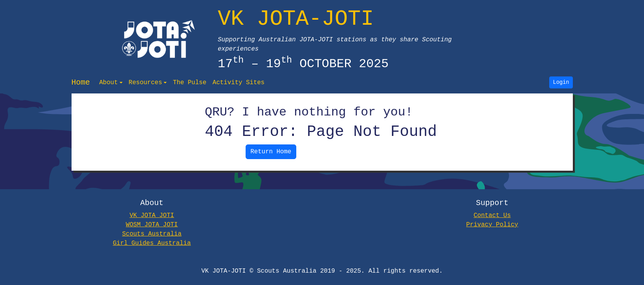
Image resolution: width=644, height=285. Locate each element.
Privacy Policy (492, 225)
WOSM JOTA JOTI (152, 225)
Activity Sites (238, 83)
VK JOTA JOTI (152, 215)
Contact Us (492, 215)
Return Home (271, 152)
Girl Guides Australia (152, 243)
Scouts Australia (152, 234)
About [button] (109, 83)
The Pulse (190, 83)
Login (561, 82)
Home (81, 82)
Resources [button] (145, 83)
